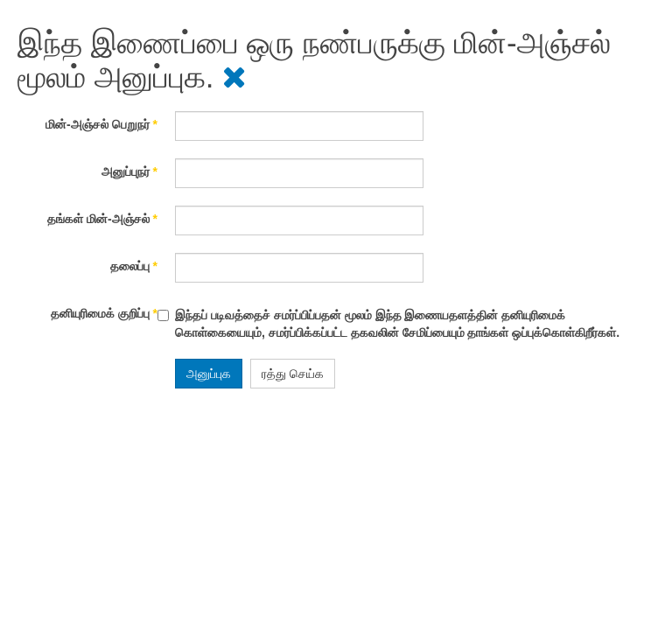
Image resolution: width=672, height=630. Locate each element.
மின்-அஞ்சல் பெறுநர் (101, 124)
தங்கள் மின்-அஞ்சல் (102, 219)
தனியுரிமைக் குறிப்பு (104, 313)
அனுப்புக (209, 374)
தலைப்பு (134, 266)
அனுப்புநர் (129, 171)
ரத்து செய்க (293, 374)
